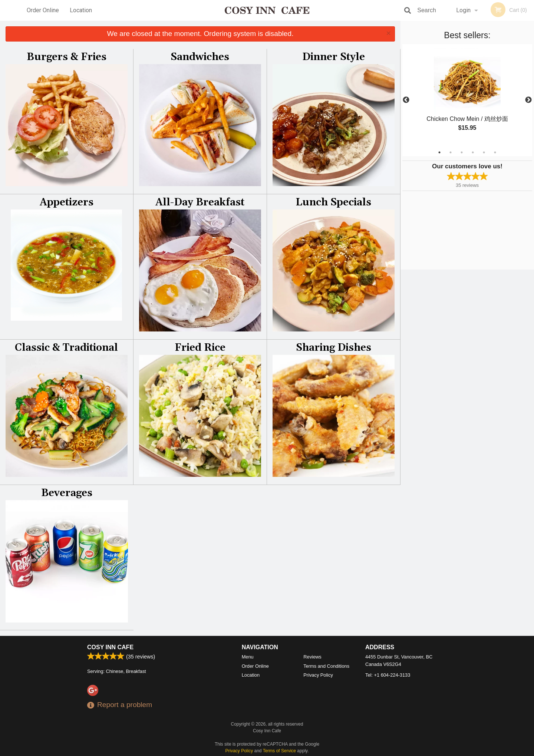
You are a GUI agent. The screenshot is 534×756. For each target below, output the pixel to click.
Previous (406, 100)
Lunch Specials (333, 202)
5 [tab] (484, 152)
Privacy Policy (318, 675)
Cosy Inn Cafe (110, 647)
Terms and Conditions (326, 666)
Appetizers (67, 202)
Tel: (388, 675)
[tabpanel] (467, 96)
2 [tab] (451, 152)
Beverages (67, 493)
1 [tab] (439, 152)
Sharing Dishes (334, 348)
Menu (248, 657)
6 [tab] (495, 152)
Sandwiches (200, 57)
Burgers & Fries (67, 57)
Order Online (43, 10)
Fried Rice (200, 348)
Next (528, 100)
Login (463, 10)
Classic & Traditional (66, 348)
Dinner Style (334, 57)
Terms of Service (279, 751)
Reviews (312, 657)
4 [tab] (473, 152)
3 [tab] (462, 152)
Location (81, 10)
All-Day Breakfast (200, 202)
